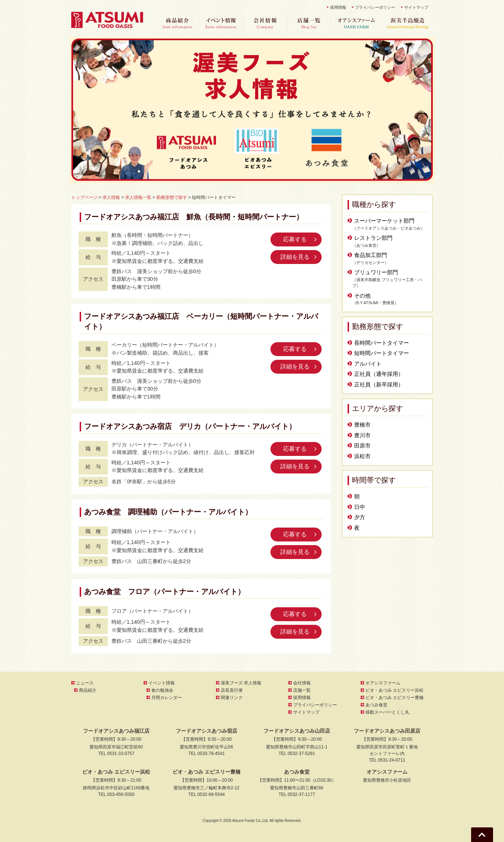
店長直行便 (232, 690)
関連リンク (232, 698)
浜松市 (362, 456)
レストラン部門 (373, 238)
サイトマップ (416, 7)
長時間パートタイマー (382, 343)
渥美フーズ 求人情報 (241, 683)
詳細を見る (295, 257)
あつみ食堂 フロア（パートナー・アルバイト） (164, 592)
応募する (295, 239)
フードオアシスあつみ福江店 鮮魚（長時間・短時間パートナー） (194, 217)
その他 (362, 296)
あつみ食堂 (376, 705)
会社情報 (265, 24)
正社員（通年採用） (379, 374)
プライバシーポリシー (375, 7)
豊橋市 (362, 425)
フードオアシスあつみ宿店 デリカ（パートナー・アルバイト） (190, 426)
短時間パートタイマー (382, 353)
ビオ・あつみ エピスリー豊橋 (395, 698)
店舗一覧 (309, 24)
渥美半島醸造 (408, 24)
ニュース (85, 683)
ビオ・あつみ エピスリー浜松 (395, 690)
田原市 (362, 445)
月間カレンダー (167, 698)
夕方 (360, 517)
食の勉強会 (162, 690)
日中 (360, 507)
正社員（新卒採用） (379, 384)
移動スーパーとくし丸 (387, 712)
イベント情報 (221, 24)
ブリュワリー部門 (376, 272)
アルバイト (368, 364)
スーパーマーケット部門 (384, 221)
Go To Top (482, 835)
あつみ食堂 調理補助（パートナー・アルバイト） (168, 512)
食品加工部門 (371, 255)
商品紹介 (177, 24)
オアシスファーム (356, 24)
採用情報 (338, 7)
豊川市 (362, 435)
